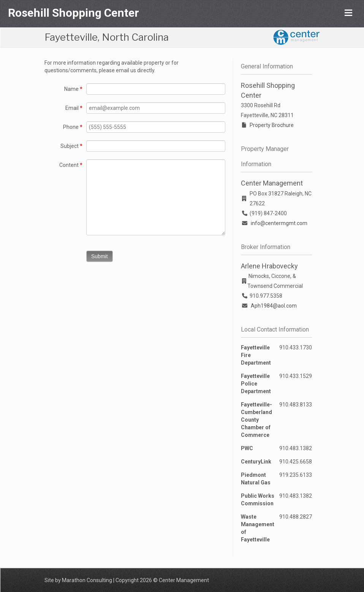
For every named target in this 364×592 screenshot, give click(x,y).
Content (71, 165)
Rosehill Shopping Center (74, 13)
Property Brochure (272, 125)
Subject (71, 146)
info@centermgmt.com (279, 223)
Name (73, 89)
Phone (73, 127)
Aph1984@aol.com (274, 306)
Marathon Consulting (87, 580)
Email (74, 108)
